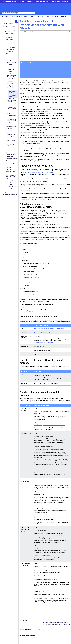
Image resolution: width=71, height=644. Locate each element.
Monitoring (8, 161)
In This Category (8, 24)
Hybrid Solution (10, 165)
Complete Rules (10, 52)
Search (3, 13)
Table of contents (28, 63)
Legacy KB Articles (10, 189)
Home (7, 16)
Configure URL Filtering (11, 72)
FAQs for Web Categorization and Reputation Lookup (12, 119)
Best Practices (9, 167)
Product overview (10, 37)
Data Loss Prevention (11, 148)
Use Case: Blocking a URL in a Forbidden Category (12, 80)
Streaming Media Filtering (10, 129)
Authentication (9, 150)
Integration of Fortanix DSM (11, 172)
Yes (39, 630)
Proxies (8, 45)
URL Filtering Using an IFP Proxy (12, 113)
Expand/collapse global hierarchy (4, 17)
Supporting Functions (11, 154)
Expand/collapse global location (68, 16)
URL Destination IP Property (12, 123)
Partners (59, 7)
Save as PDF (69, 32)
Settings (8, 56)
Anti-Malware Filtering (11, 58)
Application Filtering (11, 132)
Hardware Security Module (10, 141)
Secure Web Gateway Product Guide (48, 16)
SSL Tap (8, 139)
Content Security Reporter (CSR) (11, 192)
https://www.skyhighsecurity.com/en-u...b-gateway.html (49, 329)
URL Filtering (64, 16)
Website (53, 7)
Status (48, 7)
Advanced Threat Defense (10, 145)
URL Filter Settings (12, 116)
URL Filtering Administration (11, 69)
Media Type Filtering (11, 126)
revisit (37, 639)
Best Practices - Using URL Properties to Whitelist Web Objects (11, 86)
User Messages (10, 156)
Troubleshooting (10, 163)
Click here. (65, 2)
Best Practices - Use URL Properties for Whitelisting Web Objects (12, 94)
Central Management (11, 47)
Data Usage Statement (11, 187)
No (45, 630)
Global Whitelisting (10, 134)
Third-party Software (11, 169)
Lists (7, 54)
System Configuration (11, 43)
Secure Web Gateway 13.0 (11, 194)
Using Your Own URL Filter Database (12, 104)
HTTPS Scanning (10, 136)
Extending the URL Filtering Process (12, 76)
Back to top (23, 621)
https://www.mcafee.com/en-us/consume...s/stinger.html (37, 125)
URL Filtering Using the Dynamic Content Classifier (12, 100)
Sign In (68, 7)
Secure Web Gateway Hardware (10, 27)
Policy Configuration (11, 49)
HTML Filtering (9, 184)
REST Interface (9, 179)
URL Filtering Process (10, 65)
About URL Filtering (12, 62)
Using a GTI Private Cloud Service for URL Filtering (12, 109)
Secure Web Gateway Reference (11, 182)
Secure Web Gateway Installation (10, 31)
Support (43, 7)
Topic (29, 639)
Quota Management (11, 152)
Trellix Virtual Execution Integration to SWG (11, 176)
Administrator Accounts (11, 159)
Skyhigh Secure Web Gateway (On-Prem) (23, 16)
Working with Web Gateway (10, 40)
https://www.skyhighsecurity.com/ (43, 332)
